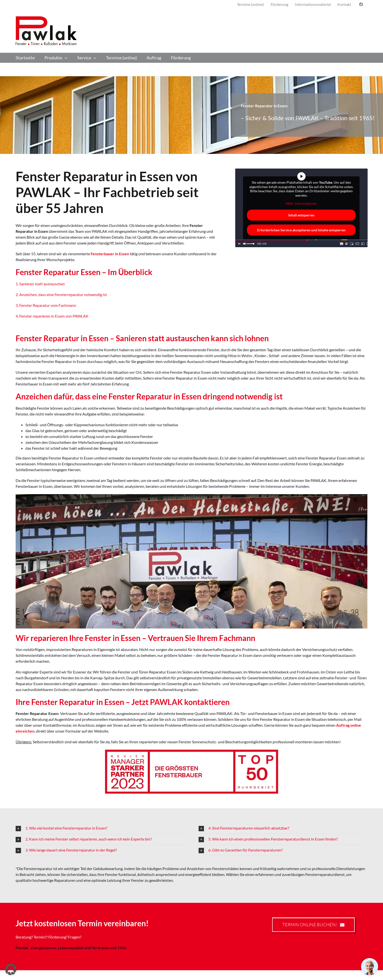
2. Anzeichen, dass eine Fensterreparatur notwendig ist (61, 294)
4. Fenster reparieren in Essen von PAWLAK (52, 316)
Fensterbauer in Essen (110, 254)
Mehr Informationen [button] (301, 204)
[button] (100, 828)
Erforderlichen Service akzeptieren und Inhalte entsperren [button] (301, 230)
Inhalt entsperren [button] (301, 215)
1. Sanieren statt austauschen (40, 284)
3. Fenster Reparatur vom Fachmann (46, 305)
